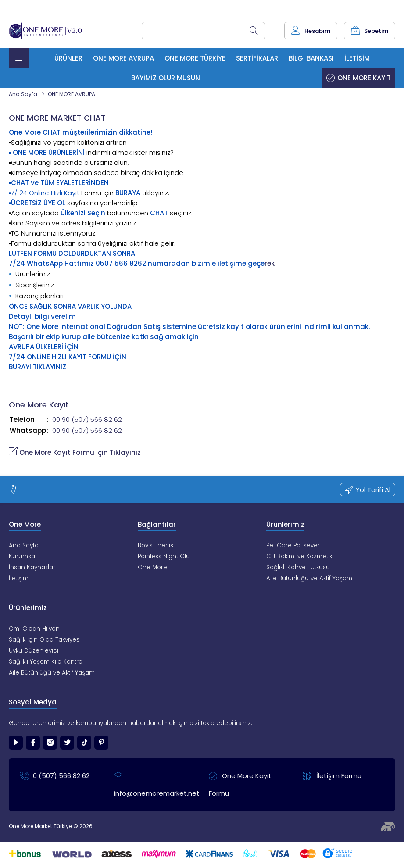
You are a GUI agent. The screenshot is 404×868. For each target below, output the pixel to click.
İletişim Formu (332, 776)
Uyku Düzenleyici (34, 651)
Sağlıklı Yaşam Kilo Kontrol (46, 662)
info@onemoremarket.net (155, 782)
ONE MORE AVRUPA (72, 94)
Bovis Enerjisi (156, 545)
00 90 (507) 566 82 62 (87, 420)
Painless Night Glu (164, 556)
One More (152, 567)
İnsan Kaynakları (33, 567)
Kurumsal (23, 556)
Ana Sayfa (23, 94)
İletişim (19, 578)
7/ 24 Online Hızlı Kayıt (45, 193)
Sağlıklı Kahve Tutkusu (298, 567)
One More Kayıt (359, 78)
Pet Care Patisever (293, 545)
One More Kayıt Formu (240, 782)
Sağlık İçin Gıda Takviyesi (45, 640)
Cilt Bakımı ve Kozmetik (299, 556)
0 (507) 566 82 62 (55, 776)
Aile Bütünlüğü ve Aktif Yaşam (309, 578)
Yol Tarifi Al (368, 490)
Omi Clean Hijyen (34, 629)
